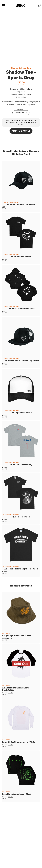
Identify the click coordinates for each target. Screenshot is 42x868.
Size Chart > (21, 112)
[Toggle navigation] (3, 6)
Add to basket (21, 134)
